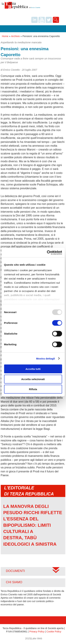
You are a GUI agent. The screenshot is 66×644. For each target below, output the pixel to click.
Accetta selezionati (33, 379)
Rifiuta (33, 389)
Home (5, 36)
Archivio (15, 36)
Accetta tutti (33, 369)
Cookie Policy (54, 632)
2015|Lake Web (34, 638)
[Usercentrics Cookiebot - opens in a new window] (47, 252)
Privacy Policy (37, 632)
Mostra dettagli (45, 358)
